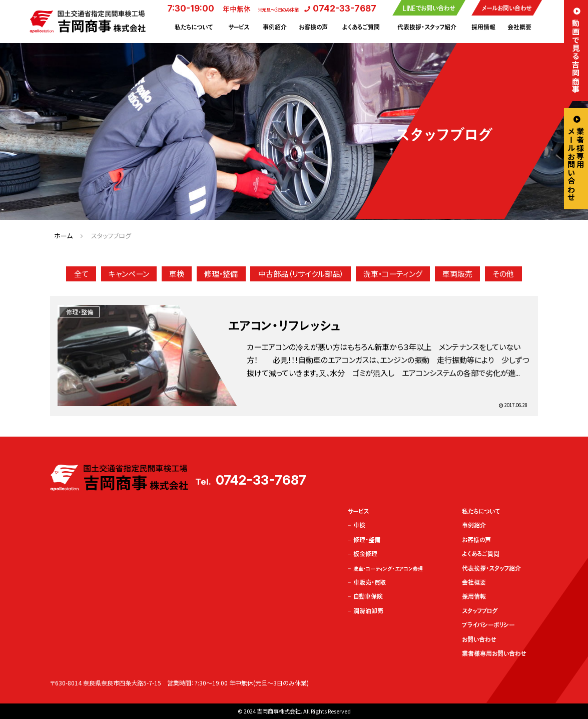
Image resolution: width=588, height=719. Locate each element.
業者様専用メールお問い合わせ (576, 164)
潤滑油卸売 (368, 611)
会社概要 (519, 27)
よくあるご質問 (361, 27)
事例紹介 (275, 27)
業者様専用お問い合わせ (494, 653)
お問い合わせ (479, 639)
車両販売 (457, 273)
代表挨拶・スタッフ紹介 (427, 27)
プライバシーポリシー (488, 625)
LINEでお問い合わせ (429, 8)
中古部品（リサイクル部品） (301, 273)
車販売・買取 (370, 582)
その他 (503, 273)
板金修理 (365, 554)
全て (81, 273)
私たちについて (194, 27)
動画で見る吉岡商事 (576, 56)
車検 (177, 273)
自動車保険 (368, 596)
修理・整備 (221, 273)
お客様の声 (313, 27)
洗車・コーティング (393, 273)
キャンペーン (129, 273)
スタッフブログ (480, 611)
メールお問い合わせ (507, 8)
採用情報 (483, 27)
